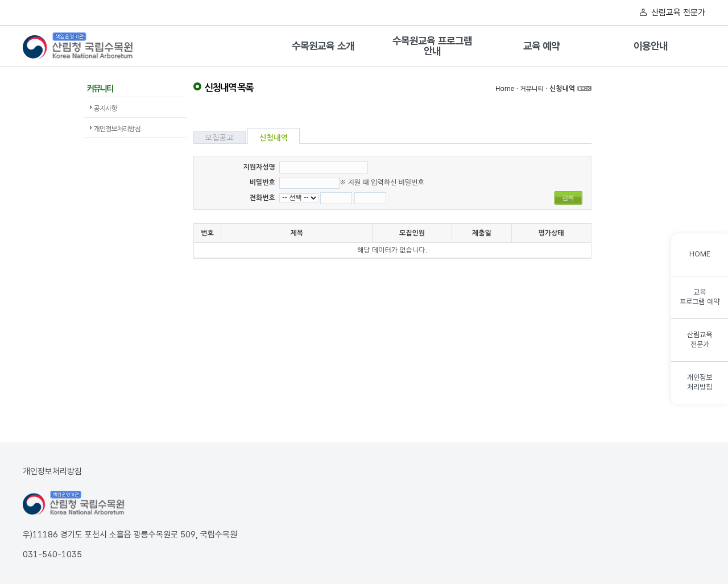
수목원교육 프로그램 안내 (433, 46)
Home (505, 89)
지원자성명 (259, 167)
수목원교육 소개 (323, 46)
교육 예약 (541, 46)
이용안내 (650, 46)
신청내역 (562, 89)
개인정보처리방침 (117, 129)
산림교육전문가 (700, 339)
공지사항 (106, 109)
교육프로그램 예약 (700, 297)
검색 (568, 198)
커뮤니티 (531, 89)
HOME (700, 254)
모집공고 (220, 138)
